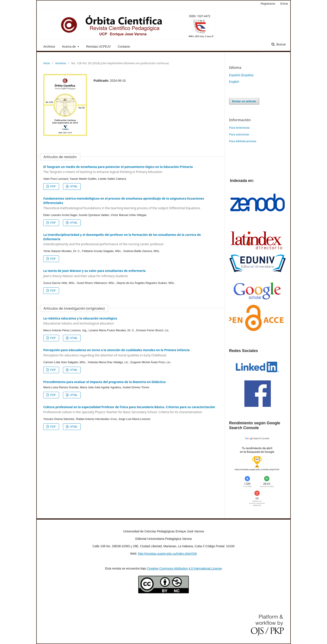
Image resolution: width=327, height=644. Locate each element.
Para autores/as (239, 134)
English (234, 82)
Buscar (281, 44)
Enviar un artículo (244, 101)
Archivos (49, 47)
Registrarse (268, 4)
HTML (73, 186)
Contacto (124, 47)
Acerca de (69, 47)
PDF (53, 186)
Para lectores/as (239, 128)
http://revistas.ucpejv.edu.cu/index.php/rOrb (168, 554)
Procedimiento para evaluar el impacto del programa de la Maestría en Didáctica (104, 382)
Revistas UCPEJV (98, 47)
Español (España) (241, 75)
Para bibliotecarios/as (243, 141)
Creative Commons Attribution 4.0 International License (184, 568)
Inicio (47, 63)
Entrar (284, 4)
